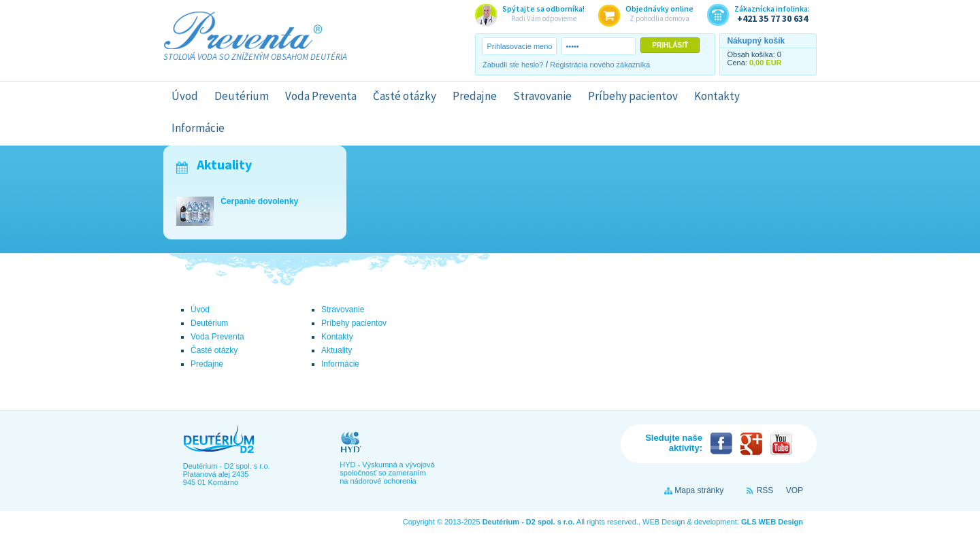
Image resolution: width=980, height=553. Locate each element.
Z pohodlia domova (659, 13)
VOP (795, 490)
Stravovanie (542, 96)
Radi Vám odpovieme (543, 13)
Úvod (185, 96)
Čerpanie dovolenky (259, 201)
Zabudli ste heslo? (513, 65)
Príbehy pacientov (633, 96)
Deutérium (242, 96)
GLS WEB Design (772, 522)
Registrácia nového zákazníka (600, 65)
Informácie (198, 128)
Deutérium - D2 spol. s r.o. (529, 522)
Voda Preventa (321, 96)
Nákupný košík (756, 41)
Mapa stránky (699, 490)
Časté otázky (405, 96)
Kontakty (717, 96)
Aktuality (224, 164)
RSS (765, 490)
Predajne (475, 96)
